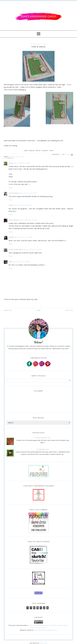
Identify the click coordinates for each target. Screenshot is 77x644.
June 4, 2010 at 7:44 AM (21, 262)
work (13, 625)
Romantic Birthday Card (43, 438)
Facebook (32, 151)
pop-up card (20, 157)
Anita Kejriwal (13, 193)
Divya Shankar (14, 220)
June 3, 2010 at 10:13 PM (28, 193)
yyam (10, 262)
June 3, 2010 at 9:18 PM (22, 163)
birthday (12, 157)
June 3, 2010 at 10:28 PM (23, 205)
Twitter (38, 151)
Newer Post (8, 310)
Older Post (69, 310)
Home (39, 310)
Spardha (11, 237)
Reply (11, 188)
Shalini (11, 205)
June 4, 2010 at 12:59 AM (32, 249)
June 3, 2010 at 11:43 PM (24, 237)
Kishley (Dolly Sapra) (16, 249)
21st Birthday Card (43, 449)
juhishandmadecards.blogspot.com (45, 630)
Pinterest (45, 151)
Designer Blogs (43, 643)
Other (51, 151)
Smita (11, 163)
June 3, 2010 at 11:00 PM (28, 220)
